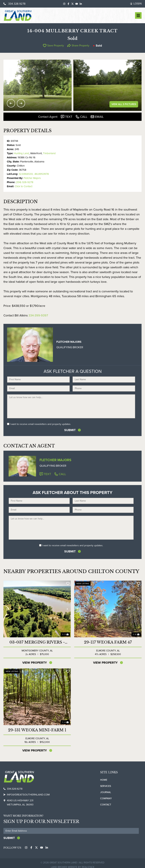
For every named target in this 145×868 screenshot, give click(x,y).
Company (106, 798)
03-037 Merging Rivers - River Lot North (37, 642)
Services (106, 786)
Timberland (49, 153)
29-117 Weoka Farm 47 (108, 642)
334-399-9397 (38, 315)
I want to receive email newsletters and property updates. (40, 424)
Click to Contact (24, 186)
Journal (106, 792)
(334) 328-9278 (25, 182)
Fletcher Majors (32, 178)
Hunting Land (21, 153)
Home (104, 780)
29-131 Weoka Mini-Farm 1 (37, 730)
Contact (106, 805)
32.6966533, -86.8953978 (34, 174)
